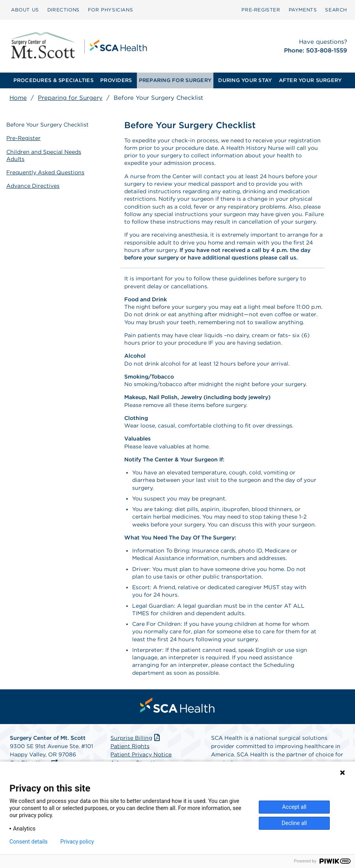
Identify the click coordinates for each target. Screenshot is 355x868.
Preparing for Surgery (70, 98)
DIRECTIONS (64, 10)
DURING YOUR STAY (245, 80)
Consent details (29, 842)
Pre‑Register (261, 10)
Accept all (294, 807)
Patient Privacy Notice (141, 754)
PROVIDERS (116, 80)
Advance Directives (33, 186)
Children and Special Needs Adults (44, 155)
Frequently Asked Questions (45, 172)
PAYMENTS (303, 10)
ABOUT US (25, 10)
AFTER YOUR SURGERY (310, 80)
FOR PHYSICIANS (110, 10)
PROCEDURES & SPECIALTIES (53, 80)
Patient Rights (130, 746)
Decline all (294, 823)
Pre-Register (23, 138)
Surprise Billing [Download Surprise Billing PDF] (136, 738)
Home (18, 98)
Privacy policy (77, 842)
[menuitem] (25, 10)
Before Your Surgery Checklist (48, 125)
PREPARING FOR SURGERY (175, 80)
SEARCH (336, 10)
